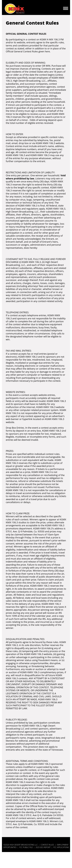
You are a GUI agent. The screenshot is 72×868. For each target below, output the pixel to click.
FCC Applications (61, 847)
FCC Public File (26, 847)
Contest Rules (47, 845)
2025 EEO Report (43, 847)
